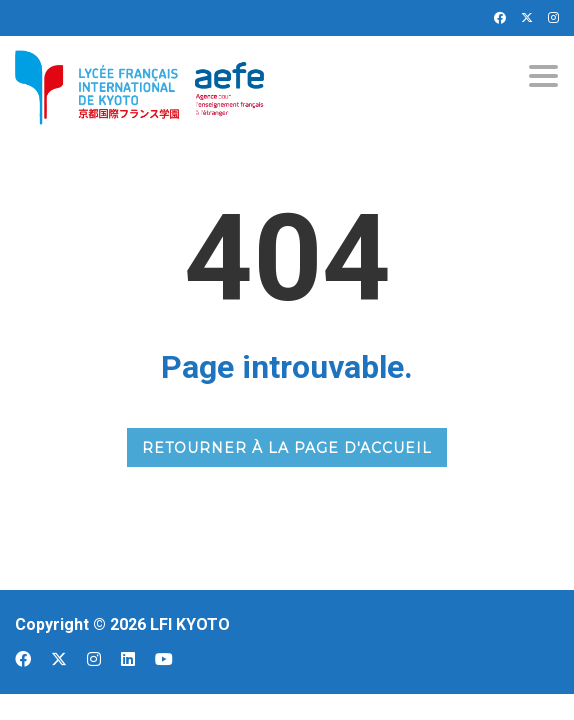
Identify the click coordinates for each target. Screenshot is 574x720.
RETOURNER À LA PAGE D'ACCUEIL (287, 448)
